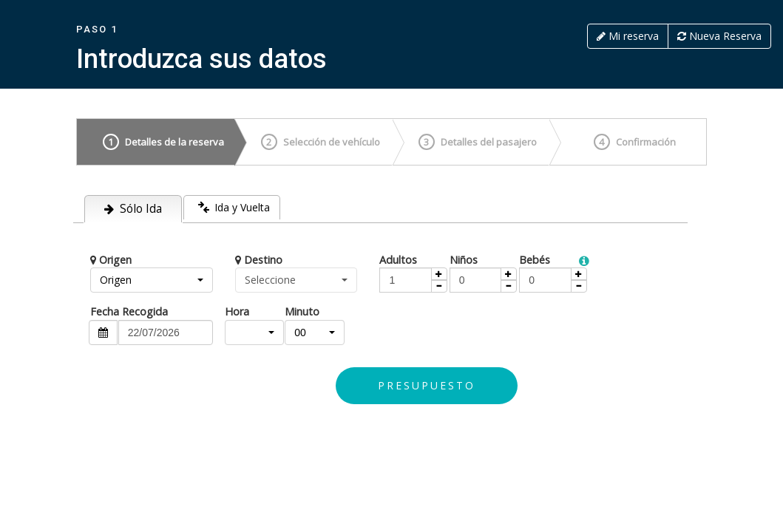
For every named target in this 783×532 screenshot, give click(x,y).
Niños (464, 260)
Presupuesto (427, 385)
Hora (237, 311)
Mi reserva (628, 36)
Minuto (302, 311)
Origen (111, 260)
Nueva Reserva (719, 36)
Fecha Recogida (129, 311)
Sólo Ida (133, 209)
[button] (152, 280)
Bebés (535, 260)
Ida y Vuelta (233, 206)
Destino (259, 260)
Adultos (398, 260)
